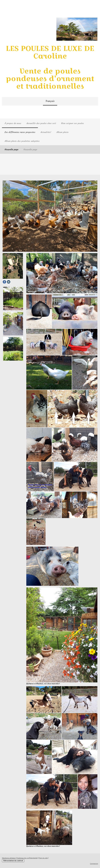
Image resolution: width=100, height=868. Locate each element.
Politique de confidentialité (27, 858)
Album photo (62, 132)
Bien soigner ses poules (73, 123)
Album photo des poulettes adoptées (22, 141)
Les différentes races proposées (20, 132)
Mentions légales (9, 858)
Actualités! (46, 132)
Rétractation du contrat (13, 861)
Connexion (94, 863)
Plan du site (43, 858)
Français (50, 101)
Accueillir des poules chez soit (41, 123)
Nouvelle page (11, 149)
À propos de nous (13, 123)
